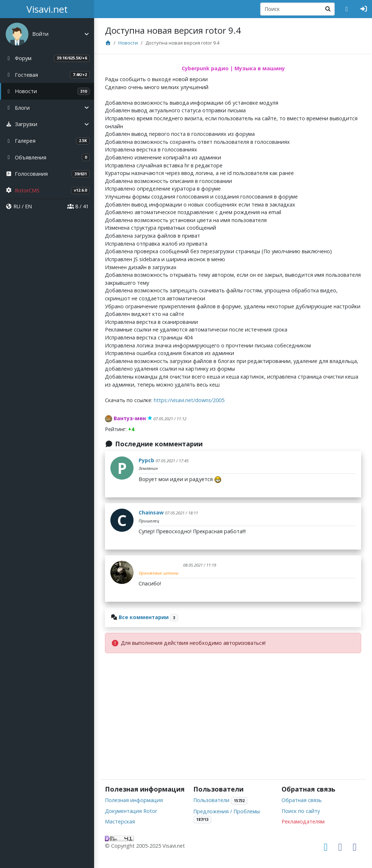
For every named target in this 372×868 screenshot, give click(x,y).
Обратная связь (302, 800)
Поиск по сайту (301, 811)
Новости (128, 43)
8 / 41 (78, 206)
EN (28, 206)
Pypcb (146, 460)
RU (17, 206)
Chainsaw (151, 512)
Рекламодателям (303, 821)
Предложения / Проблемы (227, 811)
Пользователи (211, 800)
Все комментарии (144, 617)
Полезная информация (134, 800)
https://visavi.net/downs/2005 (189, 400)
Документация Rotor (131, 811)
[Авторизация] (364, 9)
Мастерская (120, 821)
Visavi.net (47, 9)
